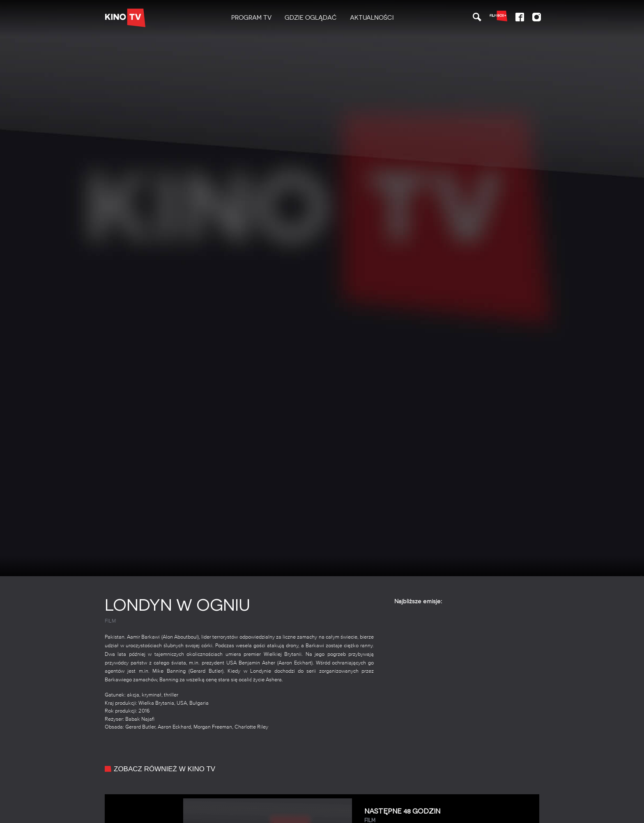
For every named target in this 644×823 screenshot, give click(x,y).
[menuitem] (251, 18)
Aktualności (372, 18)
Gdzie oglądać (311, 18)
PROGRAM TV (251, 18)
